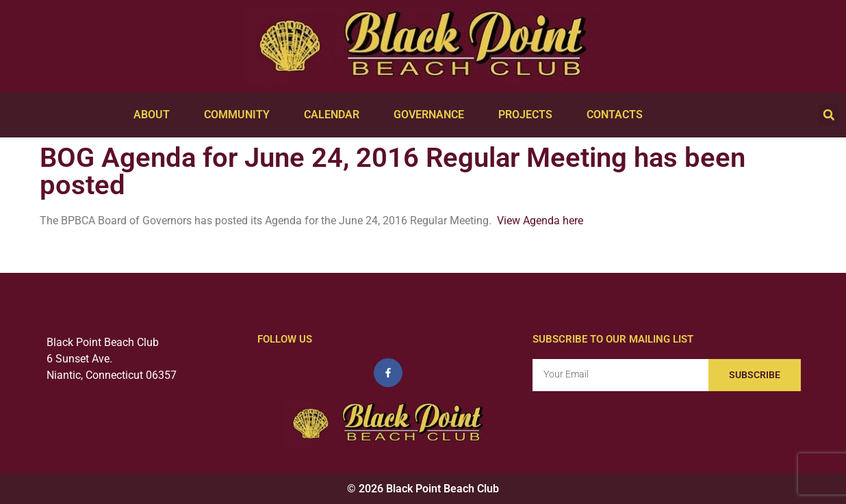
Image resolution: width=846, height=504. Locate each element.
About (155, 115)
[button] (829, 115)
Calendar (335, 115)
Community (240, 115)
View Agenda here (540, 221)
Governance (432, 115)
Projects (529, 115)
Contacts (618, 115)
